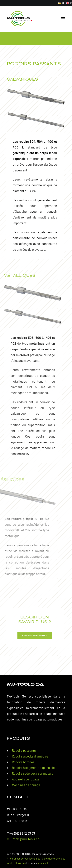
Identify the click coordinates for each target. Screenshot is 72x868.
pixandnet (43, 863)
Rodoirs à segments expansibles (34, 768)
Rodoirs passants (24, 750)
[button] (63, 19)
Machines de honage (26, 785)
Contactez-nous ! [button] (23, 636)
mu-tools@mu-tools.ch (23, 839)
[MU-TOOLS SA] (19, 19)
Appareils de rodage (26, 779)
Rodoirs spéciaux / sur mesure (33, 773)
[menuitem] (61, 3)
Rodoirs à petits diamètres (30, 756)
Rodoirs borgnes (23, 762)
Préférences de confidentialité (24, 859)
